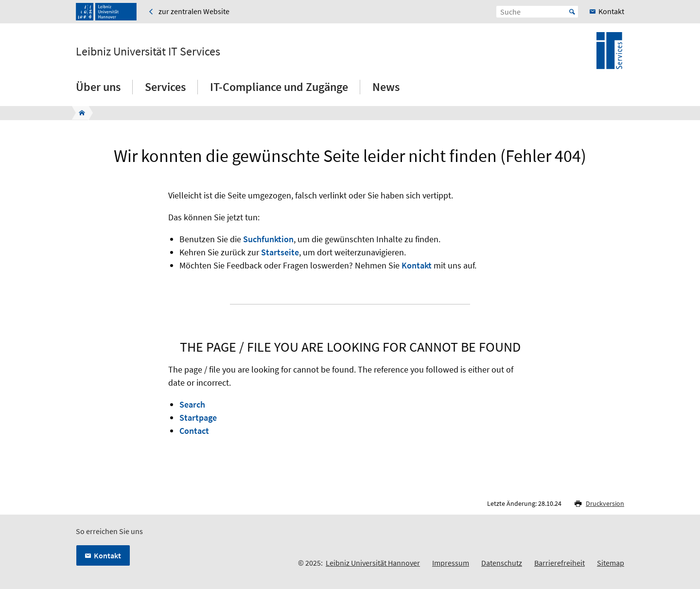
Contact (194, 431)
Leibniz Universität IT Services (148, 52)
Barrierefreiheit (560, 563)
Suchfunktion (268, 239)
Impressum (451, 563)
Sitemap (611, 563)
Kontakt (417, 265)
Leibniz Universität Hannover (373, 563)
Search (192, 404)
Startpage (198, 418)
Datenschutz (502, 563)
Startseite (280, 252)
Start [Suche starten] (572, 12)
